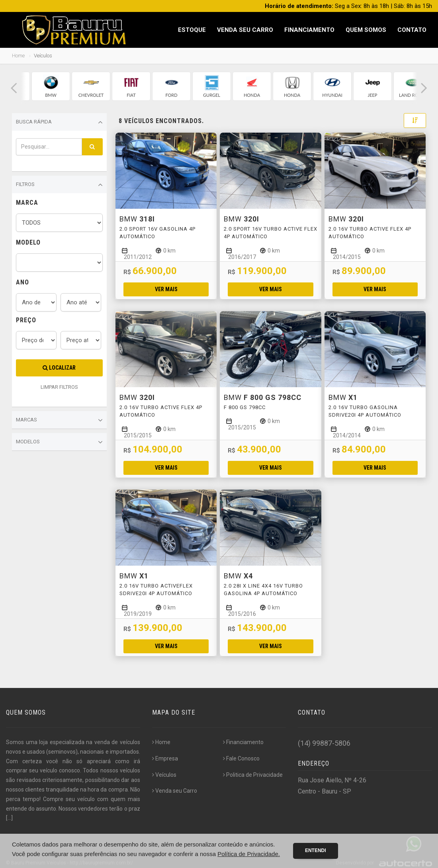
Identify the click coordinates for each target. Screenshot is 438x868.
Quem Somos (366, 30)
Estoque (192, 30)
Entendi (316, 850)
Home (18, 56)
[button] (14, 88)
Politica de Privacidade (253, 775)
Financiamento (309, 30)
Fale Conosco (241, 758)
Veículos (164, 775)
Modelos (59, 442)
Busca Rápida (59, 122)
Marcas (59, 420)
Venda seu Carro (245, 30)
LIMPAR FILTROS (59, 387)
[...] (9, 818)
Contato (412, 30)
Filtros (59, 185)
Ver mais (166, 289)
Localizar (59, 368)
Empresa (165, 758)
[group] (51, 86)
